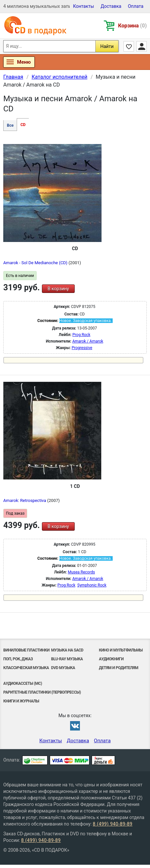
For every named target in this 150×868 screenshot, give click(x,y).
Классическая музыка (26, 668)
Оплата (136, 6)
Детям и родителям (119, 668)
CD (23, 125)
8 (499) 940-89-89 (112, 824)
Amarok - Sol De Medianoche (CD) (36, 263)
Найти (107, 46)
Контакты (84, 6)
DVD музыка (63, 668)
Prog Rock (81, 335)
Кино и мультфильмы (121, 650)
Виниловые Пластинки (26, 650)
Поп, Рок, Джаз (18, 659)
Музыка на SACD (67, 650)
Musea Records (81, 572)
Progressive (82, 348)
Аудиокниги (111, 659)
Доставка (111, 6)
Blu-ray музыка (67, 659)
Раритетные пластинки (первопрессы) (42, 692)
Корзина (132, 26)
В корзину (58, 289)
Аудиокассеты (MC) (23, 683)
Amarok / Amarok (88, 341)
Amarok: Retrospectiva (25, 500)
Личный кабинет (141, 46)
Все (10, 125)
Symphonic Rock (92, 585)
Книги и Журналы (21, 701)
